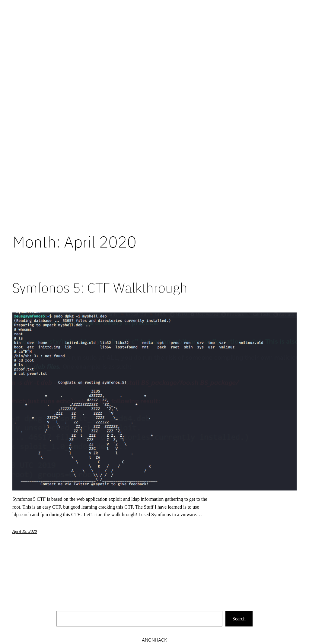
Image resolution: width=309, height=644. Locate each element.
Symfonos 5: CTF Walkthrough (100, 288)
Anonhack (154, 640)
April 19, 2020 (25, 531)
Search (239, 619)
